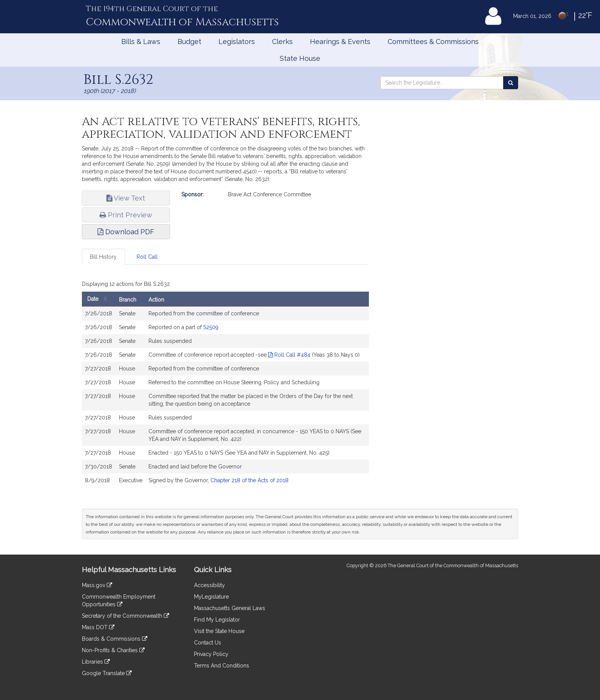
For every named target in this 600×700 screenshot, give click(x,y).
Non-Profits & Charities (113, 650)
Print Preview (126, 215)
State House (300, 58)
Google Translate (107, 673)
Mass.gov (97, 585)
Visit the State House (219, 631)
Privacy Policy (211, 654)
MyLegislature (211, 597)
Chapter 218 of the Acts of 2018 (249, 480)
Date (99, 299)
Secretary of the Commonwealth (126, 616)
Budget (189, 42)
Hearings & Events (340, 42)
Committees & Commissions (433, 42)
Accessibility (210, 585)
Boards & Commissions (115, 639)
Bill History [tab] (103, 257)
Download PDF (126, 232)
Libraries (96, 662)
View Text (126, 198)
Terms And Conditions (222, 666)
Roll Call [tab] (147, 257)
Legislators (237, 42)
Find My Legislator (217, 620)
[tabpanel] (225, 385)
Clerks (282, 42)
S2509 (211, 327)
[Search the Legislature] (511, 83)
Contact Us (208, 643)
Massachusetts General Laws (230, 608)
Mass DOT (98, 627)
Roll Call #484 (289, 355)
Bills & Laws (141, 42)
